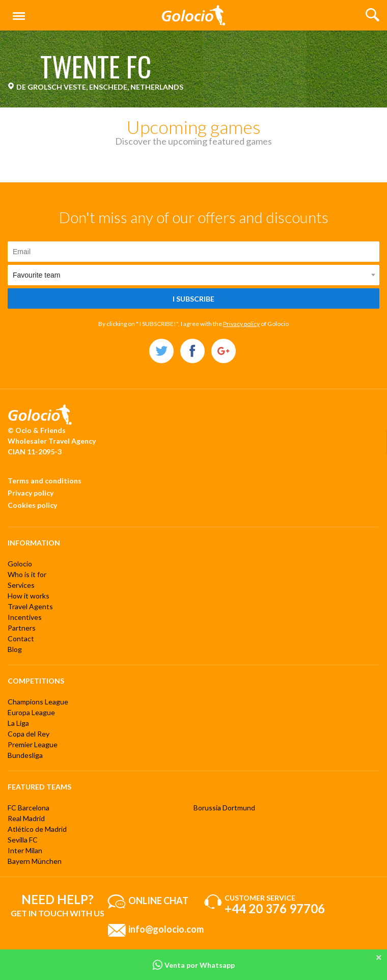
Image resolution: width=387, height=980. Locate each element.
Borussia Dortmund (224, 808)
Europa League (31, 712)
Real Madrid (26, 818)
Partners (22, 628)
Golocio (20, 564)
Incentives (25, 617)
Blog (15, 649)
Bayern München (35, 861)
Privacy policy (241, 324)
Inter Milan (25, 850)
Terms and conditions (45, 481)
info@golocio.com (166, 929)
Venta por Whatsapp (193, 965)
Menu (17, 11)
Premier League (33, 744)
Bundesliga (25, 755)
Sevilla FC (23, 840)
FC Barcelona (29, 808)
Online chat (158, 901)
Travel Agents (30, 606)
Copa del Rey (29, 734)
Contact (21, 638)
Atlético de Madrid (37, 829)
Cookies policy (32, 505)
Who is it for (27, 574)
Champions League (38, 702)
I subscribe (193, 299)
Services (21, 585)
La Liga (18, 723)
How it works (29, 596)
